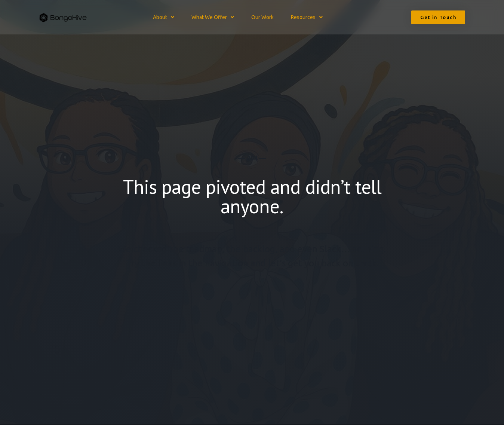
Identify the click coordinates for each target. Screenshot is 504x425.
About (164, 17)
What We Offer (213, 17)
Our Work (262, 17)
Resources (307, 17)
